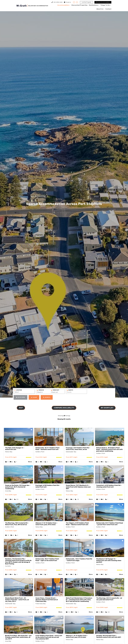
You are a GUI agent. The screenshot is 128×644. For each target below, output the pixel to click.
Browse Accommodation (103, 2)
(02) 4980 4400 (58, 2)
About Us (100, 9)
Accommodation (63, 5)
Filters (20, 397)
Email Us (68, 2)
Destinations (93, 5)
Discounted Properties (79, 5)
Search (47, 397)
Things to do (105, 5)
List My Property (86, 2)
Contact (108, 9)
